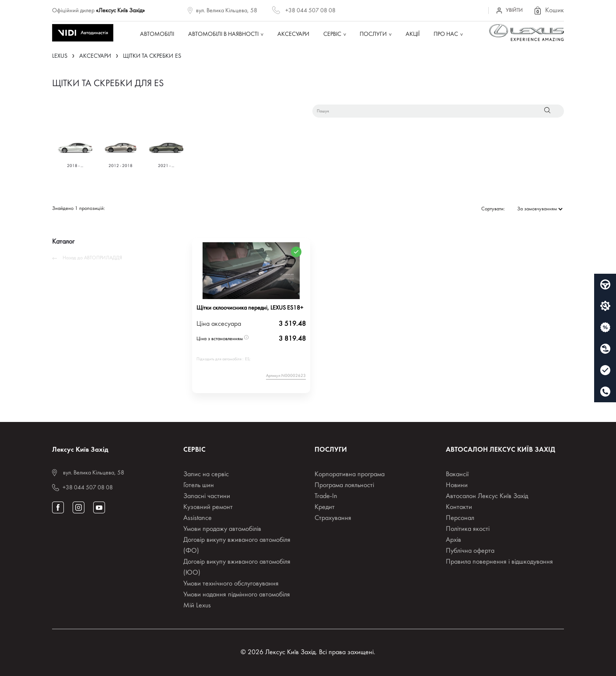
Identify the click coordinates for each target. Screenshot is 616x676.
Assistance (198, 518)
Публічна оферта (470, 551)
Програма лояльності (344, 485)
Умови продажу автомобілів (222, 529)
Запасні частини (207, 496)
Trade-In (326, 496)
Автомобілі (157, 34)
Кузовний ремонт (208, 507)
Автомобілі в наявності (223, 34)
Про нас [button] (446, 34)
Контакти (459, 507)
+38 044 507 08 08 (310, 11)
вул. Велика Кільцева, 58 (227, 11)
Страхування (333, 518)
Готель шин (199, 485)
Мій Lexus (197, 606)
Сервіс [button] (332, 34)
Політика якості (468, 529)
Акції (413, 34)
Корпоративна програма (350, 474)
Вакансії (457, 474)
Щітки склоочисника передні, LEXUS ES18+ (250, 308)
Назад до (87, 258)
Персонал (460, 518)
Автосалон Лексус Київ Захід (487, 496)
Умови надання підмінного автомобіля (237, 595)
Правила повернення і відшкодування (499, 562)
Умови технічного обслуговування (231, 584)
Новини (457, 485)
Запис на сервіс (206, 474)
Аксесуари (293, 34)
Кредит (325, 507)
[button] (549, 10)
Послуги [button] (373, 34)
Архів (453, 540)
